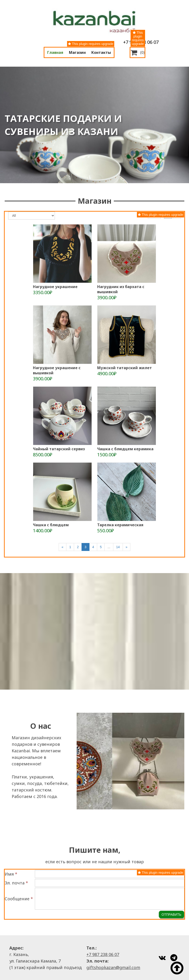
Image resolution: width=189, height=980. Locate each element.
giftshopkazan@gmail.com (113, 967)
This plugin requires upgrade (91, 44)
